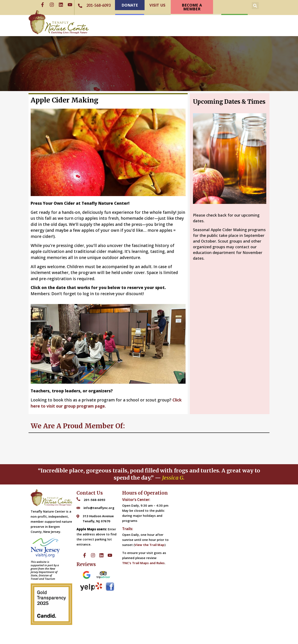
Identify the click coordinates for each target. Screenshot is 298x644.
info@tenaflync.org (99, 508)
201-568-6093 (94, 500)
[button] (255, 6)
